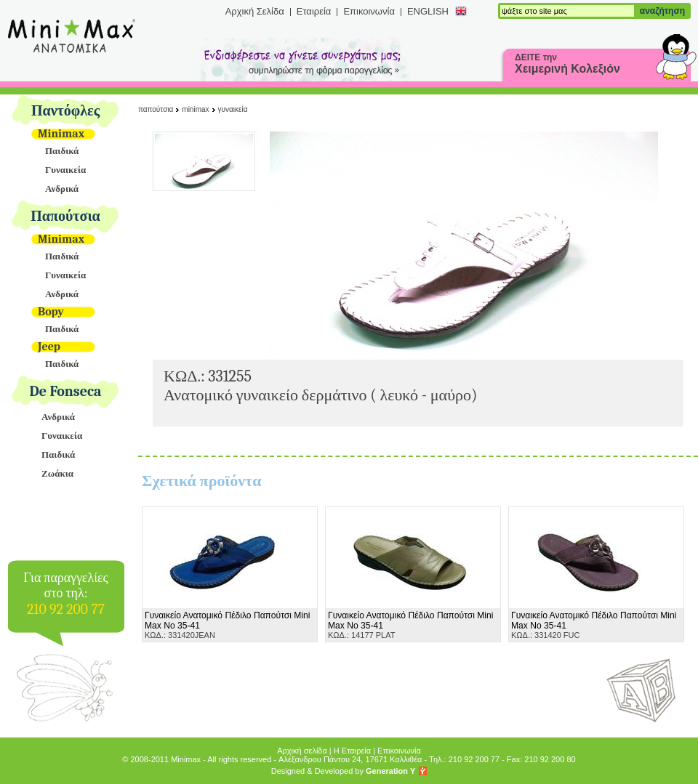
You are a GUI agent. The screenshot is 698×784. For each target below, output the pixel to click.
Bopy (51, 312)
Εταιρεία (314, 11)
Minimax (61, 134)
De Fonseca (66, 391)
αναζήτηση (662, 11)
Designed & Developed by (344, 771)
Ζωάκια (57, 473)
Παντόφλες (65, 111)
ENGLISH (428, 11)
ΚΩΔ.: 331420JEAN (227, 625)
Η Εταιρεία (352, 751)
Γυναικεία (65, 170)
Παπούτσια (65, 216)
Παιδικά (62, 151)
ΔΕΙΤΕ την (567, 64)
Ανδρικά (62, 189)
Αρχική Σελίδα (255, 11)
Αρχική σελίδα (302, 751)
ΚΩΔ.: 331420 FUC (594, 625)
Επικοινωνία (369, 11)
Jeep (49, 347)
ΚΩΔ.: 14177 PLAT (410, 625)
